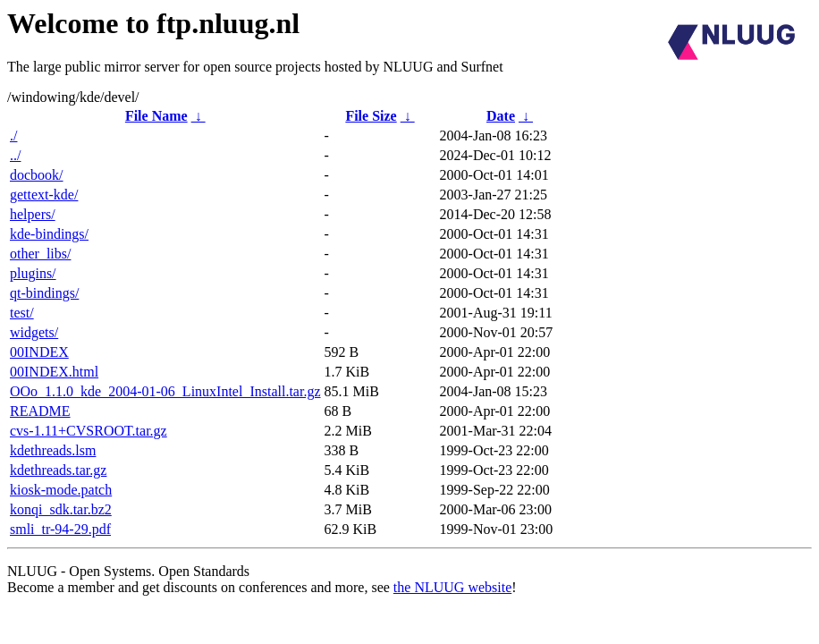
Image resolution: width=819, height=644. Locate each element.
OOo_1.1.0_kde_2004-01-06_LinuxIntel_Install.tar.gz (165, 391)
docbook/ (37, 175)
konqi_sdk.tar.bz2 (61, 509)
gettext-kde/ (44, 195)
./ (13, 136)
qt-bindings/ (44, 293)
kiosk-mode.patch (61, 490)
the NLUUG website (452, 587)
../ (15, 155)
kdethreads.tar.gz (58, 470)
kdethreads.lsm (53, 450)
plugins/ (33, 273)
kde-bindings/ (49, 234)
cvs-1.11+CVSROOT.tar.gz (89, 431)
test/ (22, 313)
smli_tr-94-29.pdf (60, 529)
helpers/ (33, 214)
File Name (156, 116)
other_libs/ (40, 254)
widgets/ (34, 332)
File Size (371, 116)
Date (501, 116)
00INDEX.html (54, 372)
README (40, 411)
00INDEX (39, 352)
